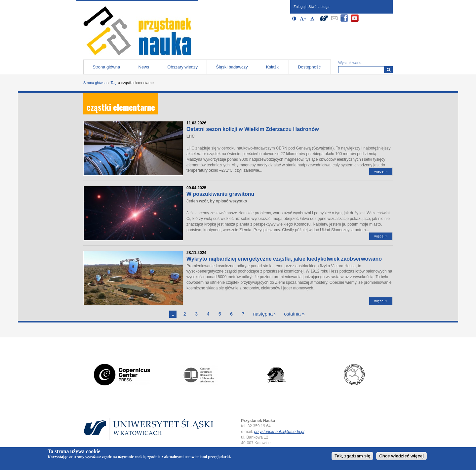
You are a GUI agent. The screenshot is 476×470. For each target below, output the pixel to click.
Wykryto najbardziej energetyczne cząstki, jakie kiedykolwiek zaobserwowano (284, 259)
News (144, 67)
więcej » (381, 171)
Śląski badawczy (232, 67)
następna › (264, 314)
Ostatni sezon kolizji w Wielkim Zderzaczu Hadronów (253, 129)
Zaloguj (299, 7)
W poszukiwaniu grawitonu (220, 194)
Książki (273, 67)
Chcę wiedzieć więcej (401, 457)
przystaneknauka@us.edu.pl (279, 432)
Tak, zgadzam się (352, 457)
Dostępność (309, 67)
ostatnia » (294, 314)
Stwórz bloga (319, 7)
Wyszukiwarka (350, 63)
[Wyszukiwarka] (389, 70)
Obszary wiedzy (182, 67)
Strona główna (106, 67)
